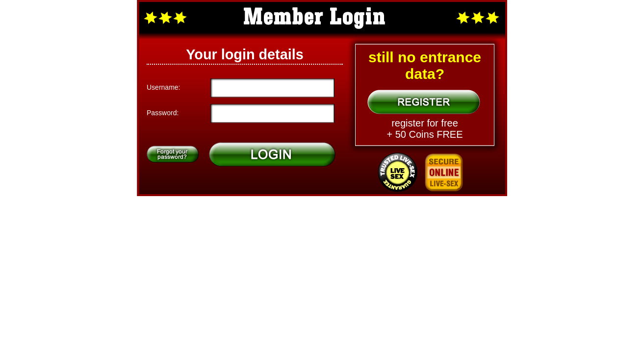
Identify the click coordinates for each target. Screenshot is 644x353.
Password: (163, 113)
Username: (163, 87)
